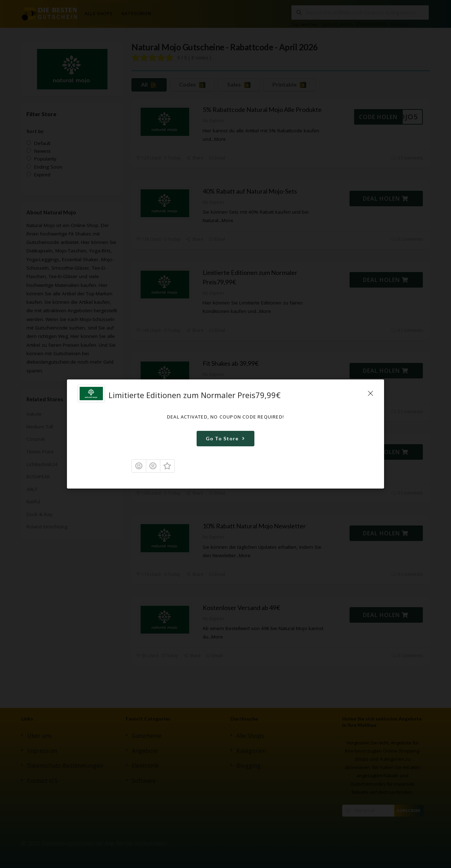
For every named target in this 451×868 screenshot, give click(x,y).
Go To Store (226, 438)
